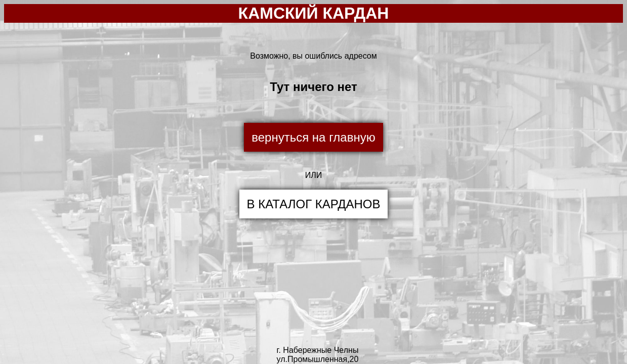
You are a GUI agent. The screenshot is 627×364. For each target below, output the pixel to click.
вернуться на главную (313, 137)
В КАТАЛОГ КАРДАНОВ (314, 204)
